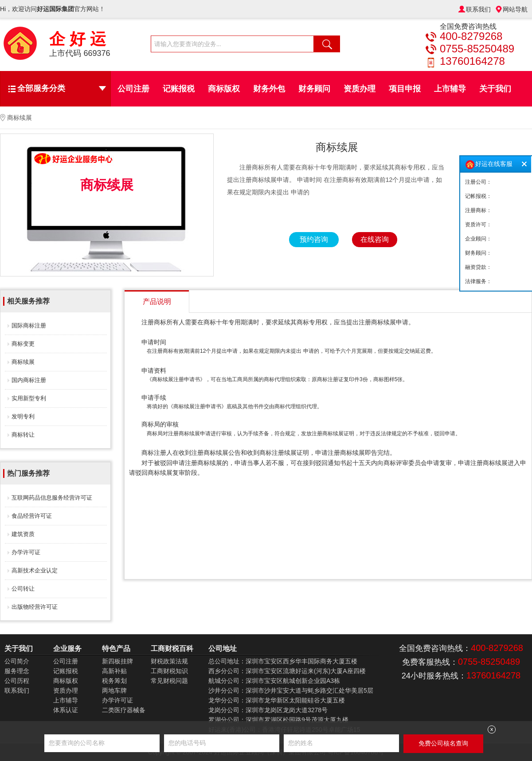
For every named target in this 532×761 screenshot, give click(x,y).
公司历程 (17, 681)
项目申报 (405, 89)
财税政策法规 (169, 661)
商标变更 (23, 344)
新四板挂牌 (117, 661)
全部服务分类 (62, 88)
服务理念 (17, 671)
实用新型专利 (29, 398)
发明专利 (23, 416)
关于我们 (495, 89)
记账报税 (179, 89)
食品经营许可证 (32, 516)
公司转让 (23, 589)
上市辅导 (450, 89)
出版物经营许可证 (35, 607)
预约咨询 (314, 239)
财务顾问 (314, 89)
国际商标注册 (29, 325)
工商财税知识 (169, 671)
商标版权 (224, 89)
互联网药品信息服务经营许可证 (52, 498)
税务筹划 (114, 681)
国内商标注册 (29, 380)
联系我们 (478, 9)
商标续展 (23, 362)
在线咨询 (375, 239)
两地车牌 (114, 690)
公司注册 (133, 89)
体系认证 (66, 710)
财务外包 (269, 89)
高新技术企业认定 (35, 570)
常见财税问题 (169, 681)
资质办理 (360, 89)
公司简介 (17, 661)
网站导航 (515, 9)
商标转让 (23, 435)
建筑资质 (23, 534)
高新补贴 (114, 671)
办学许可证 (26, 552)
